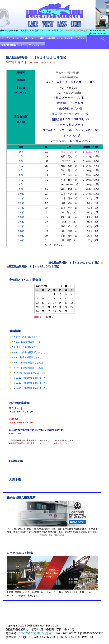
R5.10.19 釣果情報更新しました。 (30, 383)
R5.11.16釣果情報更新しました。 (29, 373)
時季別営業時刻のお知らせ (14, 45)
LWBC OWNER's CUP (44, 63)
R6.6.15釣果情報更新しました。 (28, 357)
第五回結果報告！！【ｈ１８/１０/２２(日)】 (35, 266)
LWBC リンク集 (65, 38)
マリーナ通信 (38, 38)
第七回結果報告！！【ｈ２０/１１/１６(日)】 (75, 263)
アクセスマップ (36, 45)
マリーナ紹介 (23, 38)
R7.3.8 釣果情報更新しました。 (29, 342)
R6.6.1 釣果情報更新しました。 (29, 363)
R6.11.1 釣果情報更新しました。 (29, 347)
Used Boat (80, 38)
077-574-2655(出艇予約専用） (75, 30)
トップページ (8, 38)
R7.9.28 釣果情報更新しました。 (29, 337)
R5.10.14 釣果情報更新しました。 (30, 388)
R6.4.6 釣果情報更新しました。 (29, 368)
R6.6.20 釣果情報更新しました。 (29, 352)
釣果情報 (51, 38)
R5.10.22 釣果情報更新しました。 (30, 378)
